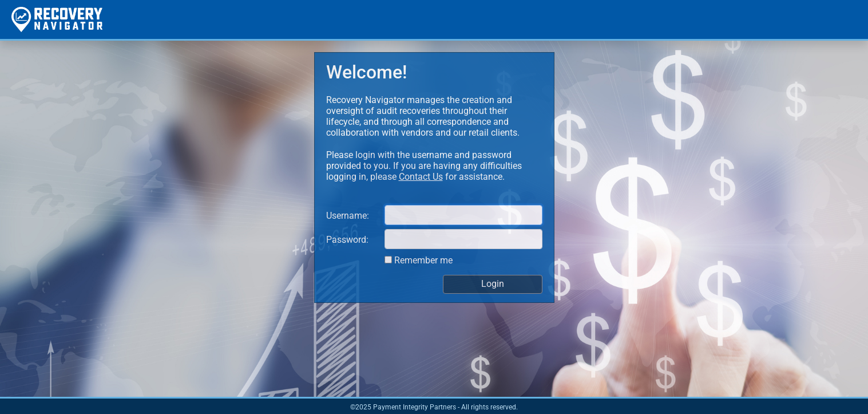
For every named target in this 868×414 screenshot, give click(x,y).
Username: (348, 216)
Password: (347, 240)
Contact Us (421, 177)
